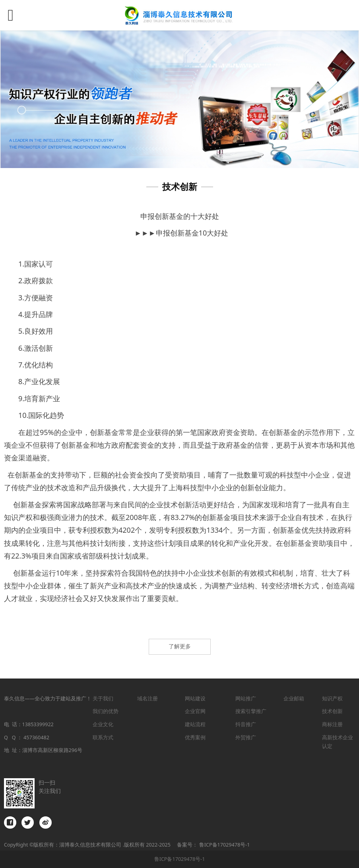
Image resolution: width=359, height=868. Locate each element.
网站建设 (195, 699)
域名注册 (147, 699)
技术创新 (332, 711)
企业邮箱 (294, 699)
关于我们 (103, 699)
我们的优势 (106, 711)
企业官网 (195, 711)
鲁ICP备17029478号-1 (180, 859)
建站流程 (195, 724)
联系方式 (103, 738)
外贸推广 (246, 738)
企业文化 (103, 724)
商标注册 (332, 724)
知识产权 (332, 699)
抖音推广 (246, 724)
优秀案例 (195, 738)
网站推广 (246, 699)
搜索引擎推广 (251, 711)
